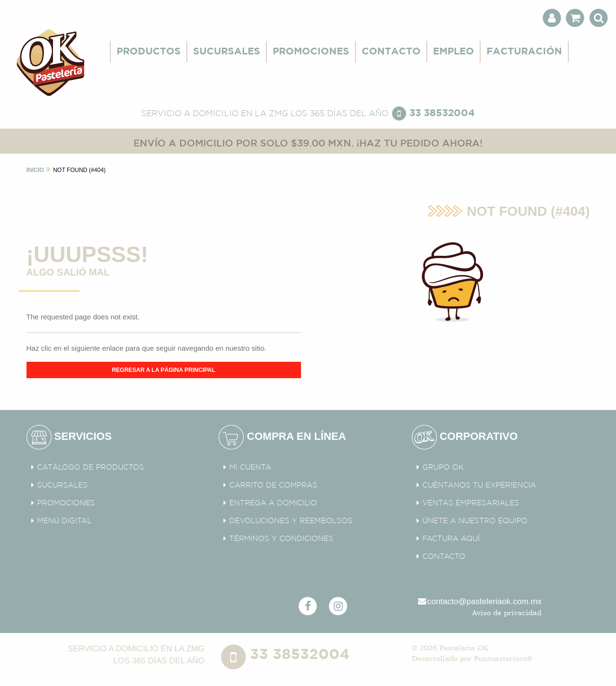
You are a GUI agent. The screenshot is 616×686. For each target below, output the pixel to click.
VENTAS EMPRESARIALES (471, 503)
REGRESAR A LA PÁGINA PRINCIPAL (164, 370)
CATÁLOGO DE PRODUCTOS (91, 468)
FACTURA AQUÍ (451, 539)
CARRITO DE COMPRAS (273, 485)
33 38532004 (442, 113)
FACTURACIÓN (524, 52)
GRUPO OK (443, 468)
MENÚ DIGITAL (64, 521)
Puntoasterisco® (503, 658)
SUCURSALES (227, 52)
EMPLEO (453, 52)
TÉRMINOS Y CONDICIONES (281, 539)
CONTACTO (391, 52)
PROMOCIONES (311, 52)
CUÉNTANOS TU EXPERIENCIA (479, 485)
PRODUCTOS (149, 52)
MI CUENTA (250, 468)
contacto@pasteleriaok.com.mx (479, 601)
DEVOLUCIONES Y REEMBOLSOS (291, 521)
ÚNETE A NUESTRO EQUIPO (475, 521)
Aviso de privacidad (507, 613)
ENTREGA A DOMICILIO (273, 503)
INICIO (35, 170)
